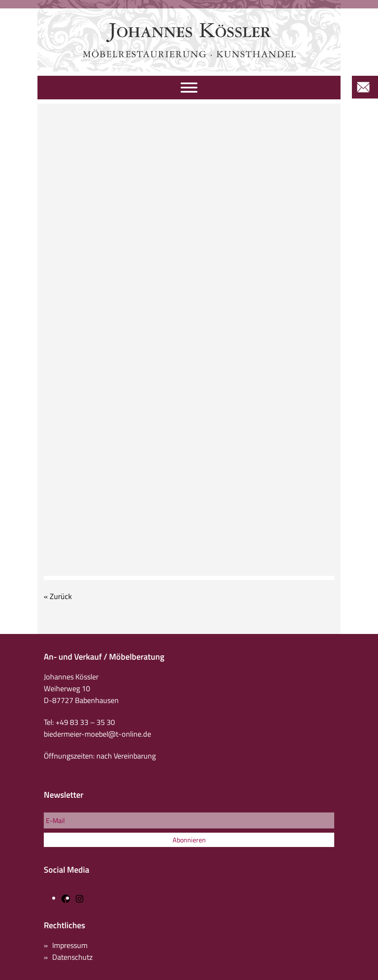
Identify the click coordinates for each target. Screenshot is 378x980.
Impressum (70, 945)
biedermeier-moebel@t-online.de (97, 734)
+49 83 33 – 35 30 (85, 722)
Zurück (61, 596)
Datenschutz (72, 957)
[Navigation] (189, 88)
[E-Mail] (189, 820)
